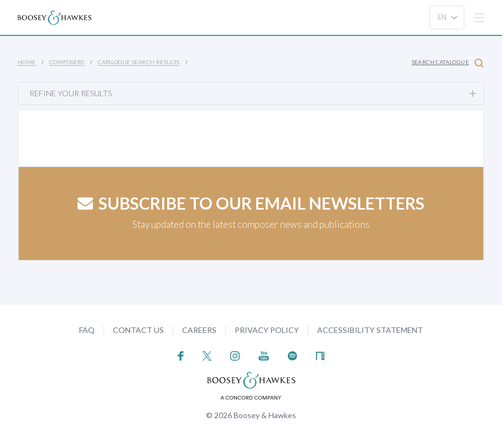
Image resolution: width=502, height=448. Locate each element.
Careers (199, 330)
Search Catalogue (448, 63)
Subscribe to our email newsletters (251, 203)
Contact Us (138, 330)
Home (27, 62)
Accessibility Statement (370, 330)
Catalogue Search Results (139, 62)
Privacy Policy (267, 330)
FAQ (87, 330)
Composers (67, 62)
